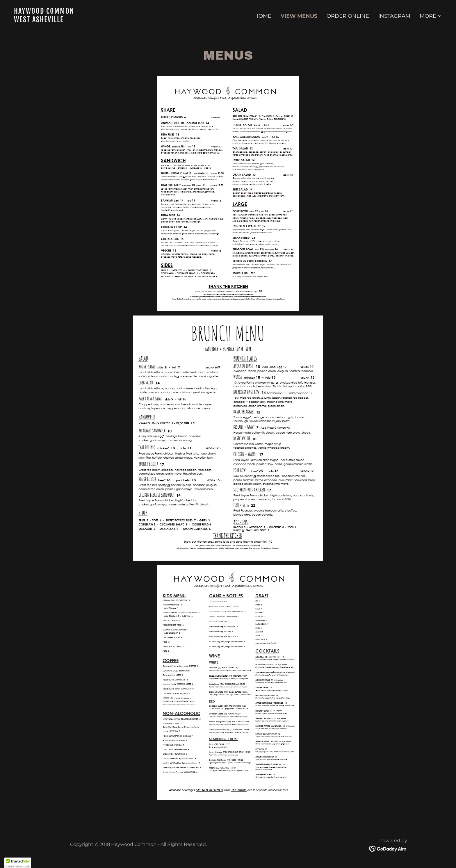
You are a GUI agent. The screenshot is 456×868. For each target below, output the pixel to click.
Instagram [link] (394, 16)
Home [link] (263, 16)
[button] (431, 16)
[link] (119, 20)
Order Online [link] (348, 16)
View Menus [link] (299, 16)
